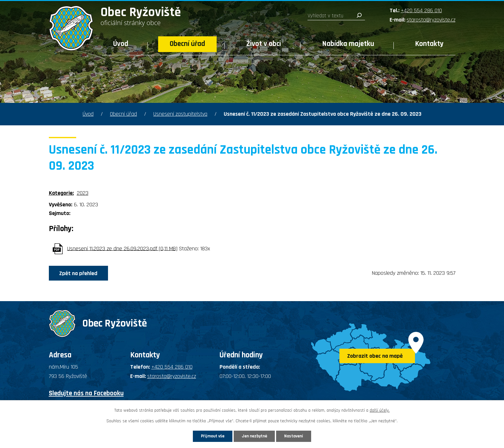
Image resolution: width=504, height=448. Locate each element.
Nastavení (297, 436)
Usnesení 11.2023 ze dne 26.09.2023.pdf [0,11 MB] (122, 248)
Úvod (121, 44)
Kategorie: (61, 193)
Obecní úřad (187, 44)
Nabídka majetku (348, 44)
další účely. (380, 410)
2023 (83, 193)
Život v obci (264, 44)
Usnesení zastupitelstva (180, 114)
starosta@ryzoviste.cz (431, 20)
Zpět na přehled (80, 273)
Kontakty (429, 44)
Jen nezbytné (254, 436)
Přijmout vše (210, 436)
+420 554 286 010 (421, 10)
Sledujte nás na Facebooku (86, 393)
